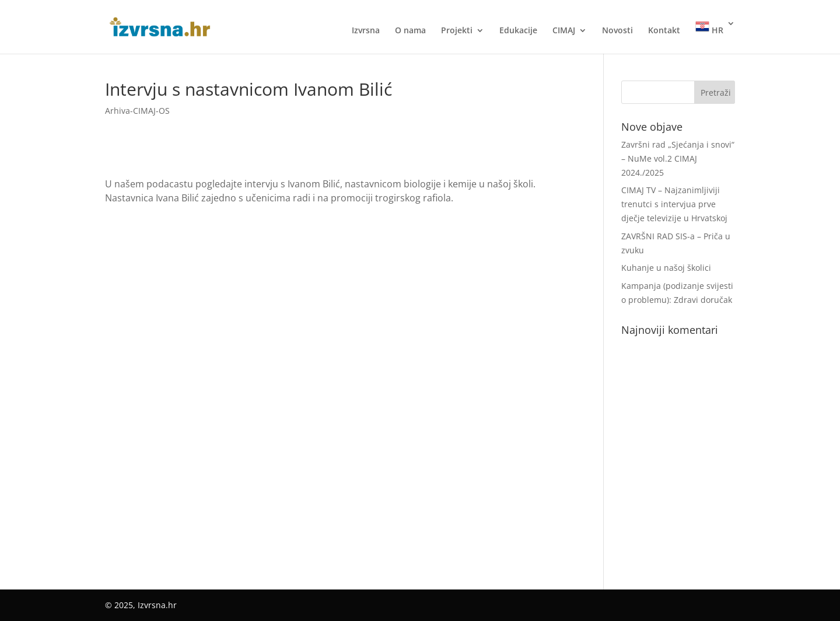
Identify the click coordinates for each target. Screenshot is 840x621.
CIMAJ (564, 31)
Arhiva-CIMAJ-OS (137, 111)
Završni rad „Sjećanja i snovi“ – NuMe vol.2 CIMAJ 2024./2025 (678, 158)
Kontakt (664, 31)
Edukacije (518, 31)
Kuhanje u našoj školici (666, 268)
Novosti (617, 31)
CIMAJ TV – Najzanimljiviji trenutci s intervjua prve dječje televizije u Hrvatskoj (674, 204)
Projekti (457, 31)
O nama (410, 31)
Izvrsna (366, 31)
